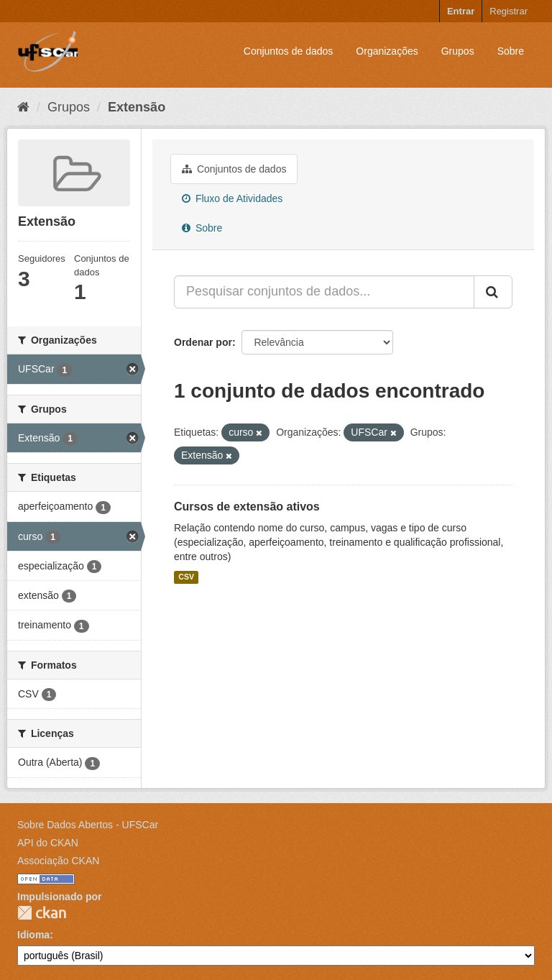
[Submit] (493, 292)
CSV (186, 577)
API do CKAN (48, 843)
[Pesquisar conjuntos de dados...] (324, 292)
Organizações (387, 51)
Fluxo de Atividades (232, 198)
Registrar (509, 11)
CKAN (42, 913)
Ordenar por (203, 342)
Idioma (33, 935)
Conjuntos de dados (289, 51)
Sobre (511, 51)
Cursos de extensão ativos (247, 507)
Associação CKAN (58, 861)
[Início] (23, 107)
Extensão (137, 107)
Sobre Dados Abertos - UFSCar (88, 825)
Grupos (458, 51)
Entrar (461, 11)
